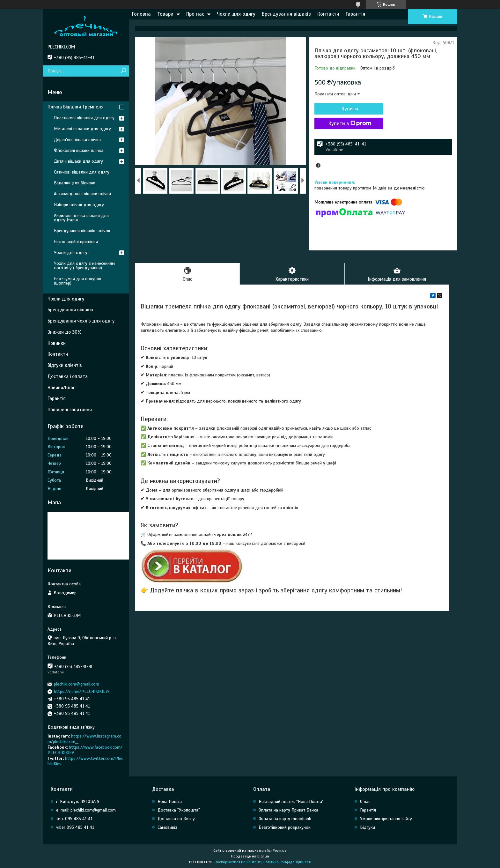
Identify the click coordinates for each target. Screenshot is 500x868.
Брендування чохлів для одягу (81, 321)
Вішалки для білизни (75, 183)
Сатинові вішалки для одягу (82, 172)
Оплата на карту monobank (285, 819)
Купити (349, 109)
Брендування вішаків (286, 14)
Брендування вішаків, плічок (82, 231)
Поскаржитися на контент (238, 862)
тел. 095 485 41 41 (74, 819)
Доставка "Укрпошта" (179, 810)
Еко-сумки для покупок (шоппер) (78, 281)
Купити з (349, 123)
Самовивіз (167, 827)
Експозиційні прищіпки (76, 242)
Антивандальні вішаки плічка (82, 194)
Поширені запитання (70, 410)
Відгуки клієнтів (65, 365)
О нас (365, 801)
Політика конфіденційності (287, 862)
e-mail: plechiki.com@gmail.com (86, 810)
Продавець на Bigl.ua (250, 856)
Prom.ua (280, 850)
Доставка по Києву (176, 819)
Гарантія (355, 14)
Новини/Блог (61, 388)
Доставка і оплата (68, 376)
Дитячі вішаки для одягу (78, 161)
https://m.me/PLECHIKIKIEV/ (82, 691)
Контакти (328, 14)
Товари (165, 14)
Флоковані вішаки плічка (79, 150)
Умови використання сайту (386, 819)
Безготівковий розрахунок (285, 827)
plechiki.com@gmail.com (77, 684)
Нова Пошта (170, 801)
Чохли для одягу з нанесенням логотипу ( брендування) (84, 266)
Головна (141, 14)
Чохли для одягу (236, 14)
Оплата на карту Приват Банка (288, 810)
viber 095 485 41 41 (75, 827)
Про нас (195, 14)
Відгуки (368, 827)
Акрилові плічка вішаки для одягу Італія (81, 218)
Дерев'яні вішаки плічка (77, 140)
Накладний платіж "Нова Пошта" (291, 801)
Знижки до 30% (65, 332)
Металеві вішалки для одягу (82, 129)
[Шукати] (123, 71)
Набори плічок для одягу (79, 205)
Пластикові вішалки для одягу (84, 118)
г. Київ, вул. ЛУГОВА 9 (78, 801)
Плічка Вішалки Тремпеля (76, 107)
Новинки (57, 343)
